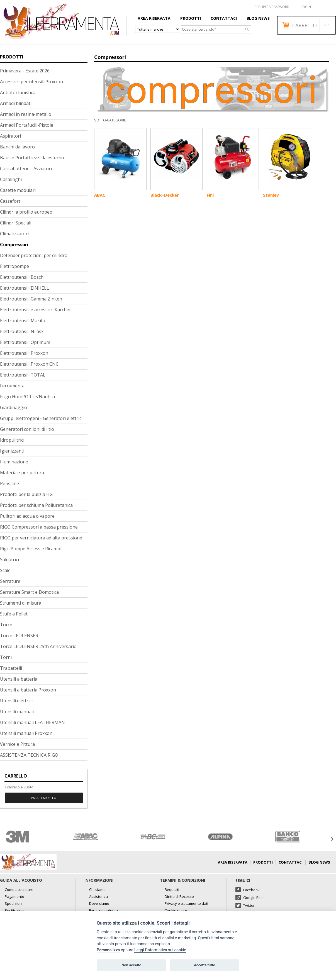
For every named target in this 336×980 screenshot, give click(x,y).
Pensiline (9, 483)
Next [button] (332, 839)
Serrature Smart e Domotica (29, 592)
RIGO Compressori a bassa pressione (39, 527)
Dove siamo (99, 903)
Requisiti (172, 889)
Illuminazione (14, 462)
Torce (6, 625)
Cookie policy (176, 910)
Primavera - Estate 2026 (25, 71)
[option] (34, 837)
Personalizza (108, 950)
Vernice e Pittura (17, 744)
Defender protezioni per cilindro (34, 255)
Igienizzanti (12, 451)
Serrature (10, 581)
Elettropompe (14, 266)
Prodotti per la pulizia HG (26, 494)
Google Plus (253, 898)
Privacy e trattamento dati (186, 903)
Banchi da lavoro (17, 147)
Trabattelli (11, 668)
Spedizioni (14, 903)
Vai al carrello (44, 798)
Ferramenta (12, 386)
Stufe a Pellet (14, 614)
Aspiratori (10, 136)
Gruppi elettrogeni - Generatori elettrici (41, 418)
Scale (5, 570)
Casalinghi (11, 179)
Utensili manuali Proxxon (26, 733)
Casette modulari (18, 190)
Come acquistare (19, 889)
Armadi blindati (16, 103)
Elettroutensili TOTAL (23, 375)
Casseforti (11, 201)
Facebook (251, 890)
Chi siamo (97, 889)
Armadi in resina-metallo (26, 114)
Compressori (14, 245)
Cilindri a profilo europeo (26, 212)
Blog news (258, 18)
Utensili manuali (17, 712)
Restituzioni (15, 910)
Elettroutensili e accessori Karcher (36, 310)
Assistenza (98, 896)
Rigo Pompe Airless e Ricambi (31, 549)
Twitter (249, 905)
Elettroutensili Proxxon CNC (29, 364)
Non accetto (131, 965)
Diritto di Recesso (179, 896)
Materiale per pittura (22, 473)
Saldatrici (9, 559)
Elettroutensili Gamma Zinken (31, 299)
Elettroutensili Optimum (25, 342)
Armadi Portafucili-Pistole (27, 125)
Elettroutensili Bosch (22, 277)
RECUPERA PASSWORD (272, 7)
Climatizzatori (14, 234)
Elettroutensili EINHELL (25, 288)
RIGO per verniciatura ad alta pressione (41, 538)
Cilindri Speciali (16, 223)
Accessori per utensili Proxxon (31, 82)
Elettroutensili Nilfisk (22, 331)
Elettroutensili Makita (23, 321)
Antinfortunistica (18, 92)
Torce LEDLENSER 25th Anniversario (38, 646)
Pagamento (14, 896)
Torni (6, 657)
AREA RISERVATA (154, 18)
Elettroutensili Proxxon (24, 353)
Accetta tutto (204, 965)
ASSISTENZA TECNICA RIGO (29, 755)
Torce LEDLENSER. (20, 636)
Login (306, 7)
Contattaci (224, 18)
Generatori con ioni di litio (27, 429)
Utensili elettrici (16, 701)
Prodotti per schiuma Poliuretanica (36, 505)
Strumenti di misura (21, 603)
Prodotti (191, 18)
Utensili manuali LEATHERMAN (32, 722)
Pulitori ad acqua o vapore (27, 516)
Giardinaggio (14, 407)
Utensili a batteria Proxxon (28, 690)
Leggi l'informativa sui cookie (160, 950)
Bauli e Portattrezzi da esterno (32, 158)
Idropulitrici (12, 440)
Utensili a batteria (19, 679)
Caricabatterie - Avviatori (26, 168)
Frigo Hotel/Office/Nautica (27, 397)
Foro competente (104, 910)
